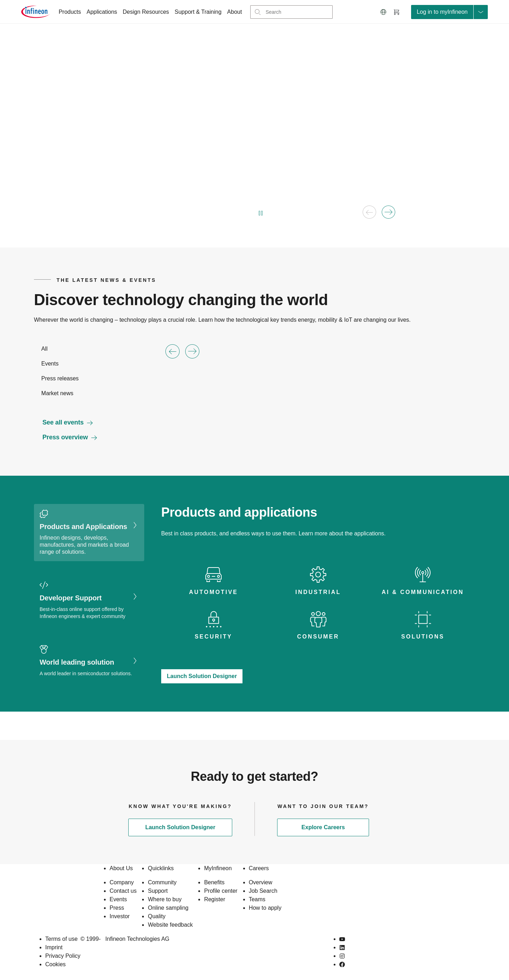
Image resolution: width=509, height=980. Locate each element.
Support (158, 891)
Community (162, 882)
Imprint (54, 947)
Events (118, 899)
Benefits (214, 882)
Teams (257, 899)
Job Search (263, 891)
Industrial (318, 592)
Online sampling (168, 908)
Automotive (213, 592)
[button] (384, 12)
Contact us (123, 891)
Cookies (55, 964)
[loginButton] (449, 12)
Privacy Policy (63, 956)
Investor (120, 916)
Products (70, 12)
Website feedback (170, 925)
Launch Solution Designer (202, 676)
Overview (261, 882)
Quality (157, 916)
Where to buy (165, 899)
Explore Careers (323, 827)
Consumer (318, 637)
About (235, 12)
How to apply (265, 908)
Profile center (221, 891)
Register (215, 899)
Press (117, 908)
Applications (102, 12)
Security (214, 637)
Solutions (423, 637)
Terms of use (62, 939)
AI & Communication (423, 592)
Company (122, 882)
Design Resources (146, 12)
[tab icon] (213, 581)
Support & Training (198, 12)
